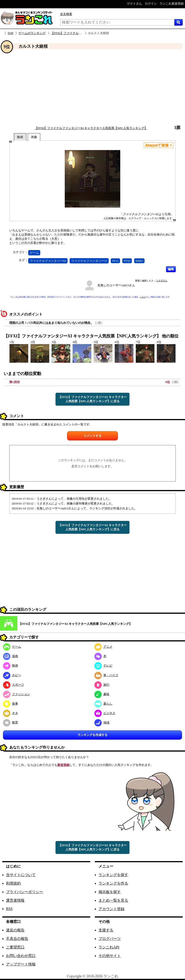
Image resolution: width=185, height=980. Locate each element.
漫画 (11, 656)
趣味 (102, 694)
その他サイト (110, 956)
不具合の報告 (17, 939)
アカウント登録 (111, 909)
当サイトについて (21, 875)
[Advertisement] (92, 87)
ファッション (17, 694)
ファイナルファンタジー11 (89, 261)
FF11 (116, 261)
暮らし (103, 704)
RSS (9, 909)
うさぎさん (162, 281)
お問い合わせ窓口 (21, 956)
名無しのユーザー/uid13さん (116, 285)
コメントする (92, 436)
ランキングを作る (113, 883)
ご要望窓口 (15, 947)
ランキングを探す (113, 875)
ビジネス (105, 713)
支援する (106, 930)
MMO (139, 261)
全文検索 (66, 14)
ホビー (12, 675)
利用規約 (13, 883)
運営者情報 (15, 900)
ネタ (11, 713)
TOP (10, 33)
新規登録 (63, 765)
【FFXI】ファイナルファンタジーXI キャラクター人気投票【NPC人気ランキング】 (91, 128)
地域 (102, 722)
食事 (11, 704)
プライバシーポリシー (25, 892)
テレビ (103, 666)
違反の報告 (15, 930)
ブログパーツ (110, 939)
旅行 (102, 685)
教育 (11, 722)
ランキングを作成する (92, 735)
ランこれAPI (109, 947)
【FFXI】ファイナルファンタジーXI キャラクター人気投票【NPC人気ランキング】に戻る (92, 399)
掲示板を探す (110, 892)
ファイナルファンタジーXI (48, 261)
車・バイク (106, 675)
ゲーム (34, 253)
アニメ (103, 647)
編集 (171, 269)
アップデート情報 (21, 964)
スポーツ (14, 685)
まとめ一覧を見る (113, 900)
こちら (143, 297)
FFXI (127, 261)
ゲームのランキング (32, 33)
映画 (11, 666)
